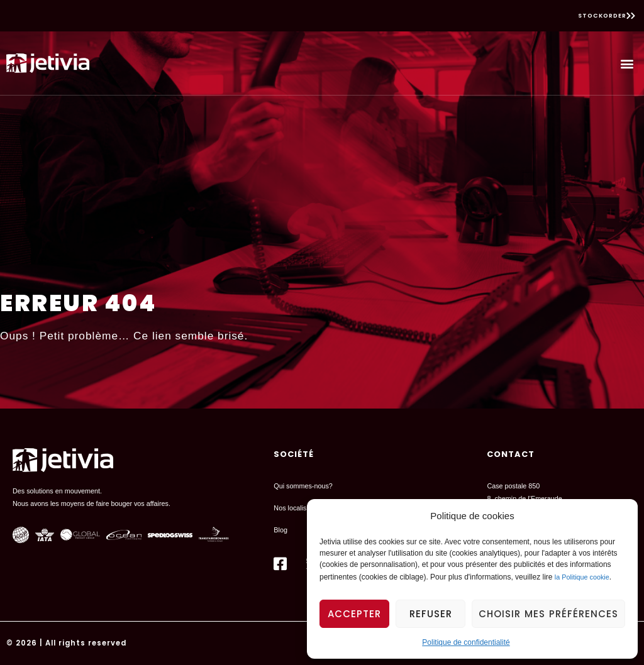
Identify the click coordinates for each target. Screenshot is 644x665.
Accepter (354, 614)
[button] (627, 63)
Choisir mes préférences (548, 614)
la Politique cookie (582, 577)
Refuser (431, 614)
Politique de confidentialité (466, 642)
